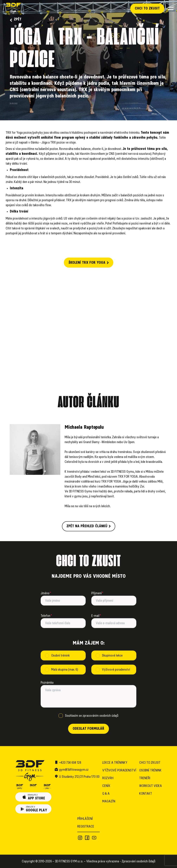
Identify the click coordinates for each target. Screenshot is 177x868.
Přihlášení (85, 819)
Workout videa (151, 786)
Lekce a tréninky (115, 763)
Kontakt (146, 794)
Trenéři (145, 778)
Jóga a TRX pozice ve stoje (59, 142)
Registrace (86, 826)
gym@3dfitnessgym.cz (74, 770)
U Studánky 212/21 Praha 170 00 (79, 777)
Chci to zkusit (147, 8)
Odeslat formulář (88, 729)
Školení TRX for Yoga (89, 263)
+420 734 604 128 (70, 763)
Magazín (109, 801)
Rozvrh (108, 778)
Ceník (106, 786)
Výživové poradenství (119, 770)
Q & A (106, 794)
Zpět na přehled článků (89, 526)
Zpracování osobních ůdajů (138, 861)
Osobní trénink (150, 770)
